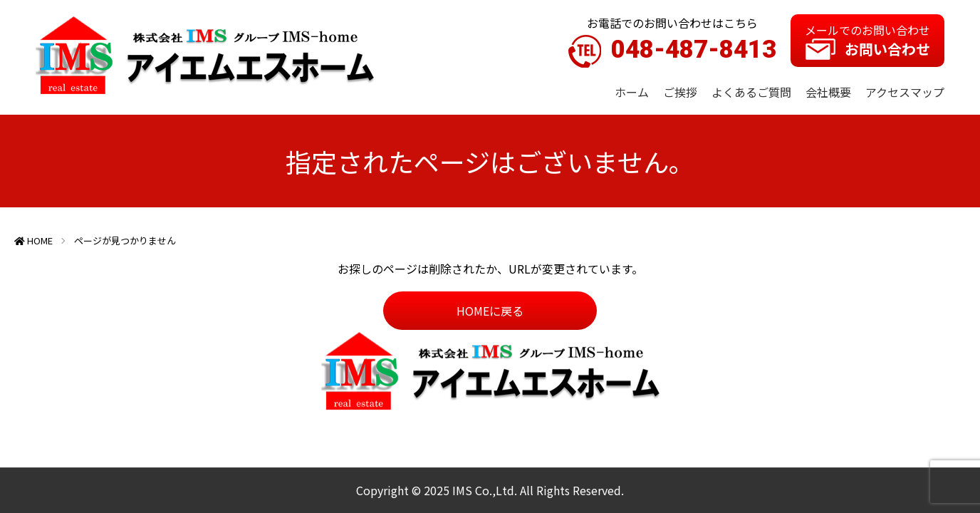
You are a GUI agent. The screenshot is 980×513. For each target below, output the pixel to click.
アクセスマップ (905, 92)
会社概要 (828, 92)
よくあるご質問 (751, 92)
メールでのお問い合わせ (867, 40)
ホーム (632, 92)
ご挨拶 (680, 92)
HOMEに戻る (490, 311)
